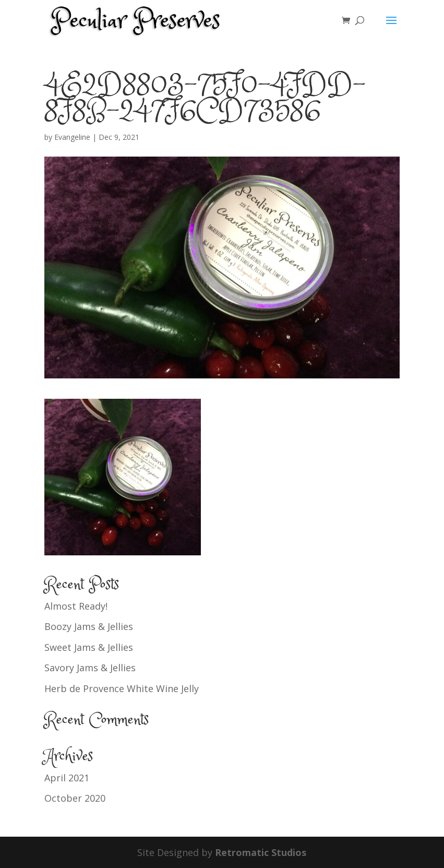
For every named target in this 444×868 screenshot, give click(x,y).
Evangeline (72, 137)
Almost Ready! (76, 606)
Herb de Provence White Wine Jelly (122, 688)
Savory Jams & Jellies (90, 668)
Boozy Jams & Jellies (89, 626)
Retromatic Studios (261, 852)
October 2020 (75, 798)
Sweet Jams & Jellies (89, 647)
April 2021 (67, 778)
